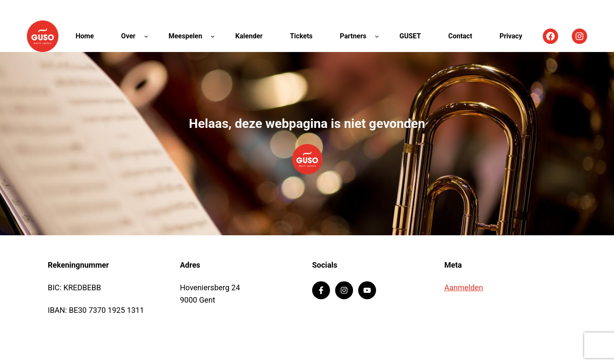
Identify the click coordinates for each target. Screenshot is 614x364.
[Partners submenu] (377, 36)
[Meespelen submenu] (213, 36)
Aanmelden (464, 287)
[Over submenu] (146, 36)
